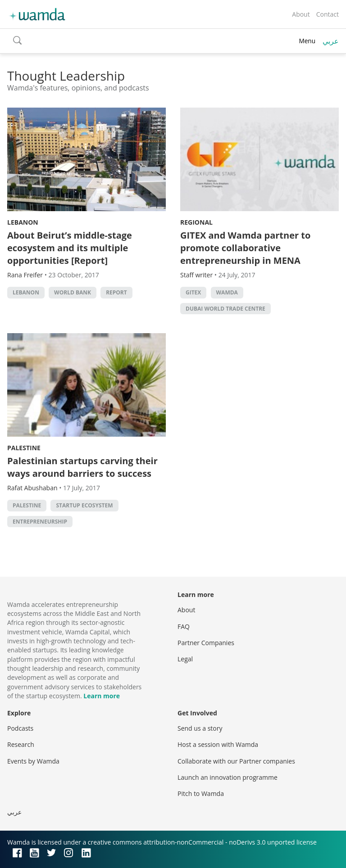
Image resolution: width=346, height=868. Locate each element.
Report (116, 292)
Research (21, 744)
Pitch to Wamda (201, 793)
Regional (196, 222)
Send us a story (200, 728)
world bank (73, 292)
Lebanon (23, 222)
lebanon (26, 292)
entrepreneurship (40, 522)
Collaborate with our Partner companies (236, 761)
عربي (331, 41)
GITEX (193, 292)
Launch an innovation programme (228, 777)
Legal (185, 659)
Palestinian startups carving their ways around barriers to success (82, 467)
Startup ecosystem (84, 505)
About (301, 14)
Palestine (24, 448)
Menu (307, 41)
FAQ (184, 626)
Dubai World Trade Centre (225, 309)
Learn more (102, 696)
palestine (27, 505)
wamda (227, 292)
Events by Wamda (33, 761)
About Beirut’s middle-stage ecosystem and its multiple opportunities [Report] (70, 248)
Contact (328, 14)
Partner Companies (206, 643)
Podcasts (20, 728)
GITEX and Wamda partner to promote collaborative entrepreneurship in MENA (245, 248)
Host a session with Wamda (218, 744)
